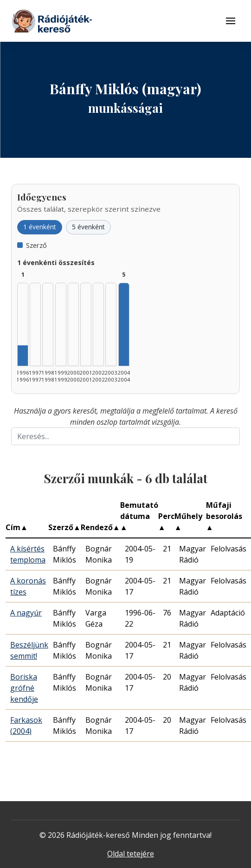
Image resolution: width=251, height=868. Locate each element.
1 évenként (40, 227)
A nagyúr (26, 613)
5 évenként (88, 227)
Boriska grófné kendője (24, 688)
